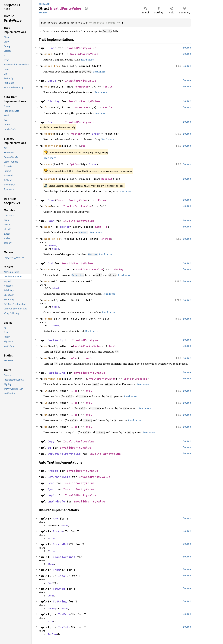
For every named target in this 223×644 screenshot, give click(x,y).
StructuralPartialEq (64, 454)
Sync (51, 489)
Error (52, 122)
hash (48, 227)
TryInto (64, 627)
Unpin (52, 495)
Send (51, 483)
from (48, 206)
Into (61, 576)
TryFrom (64, 614)
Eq (49, 448)
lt (46, 391)
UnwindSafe (56, 501)
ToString (60, 601)
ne (46, 358)
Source (43, 13)
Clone (52, 48)
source (49, 134)
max (47, 281)
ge (46, 427)
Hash (51, 221)
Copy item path (86, 8)
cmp (47, 269)
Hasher (65, 227)
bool (112, 346)
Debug (52, 81)
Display (54, 101)
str (83, 146)
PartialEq (55, 340)
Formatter (82, 87)
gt (46, 415)
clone (48, 54)
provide (50, 179)
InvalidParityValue (81, 48)
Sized (55, 249)
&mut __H (101, 227)
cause (48, 164)
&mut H (106, 239)
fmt (47, 87)
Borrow (58, 531)
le (46, 403)
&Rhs (74, 358)
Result (108, 87)
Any (55, 519)
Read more (87, 60)
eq (46, 346)
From (51, 200)
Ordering (117, 269)
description (53, 146)
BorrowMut (61, 544)
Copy (51, 441)
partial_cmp (53, 379)
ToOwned (59, 589)
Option (76, 134)
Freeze (53, 471)
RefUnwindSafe (59, 477)
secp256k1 (45, 4)
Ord (50, 263)
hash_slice (52, 239)
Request (107, 179)
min (47, 300)
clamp (48, 319)
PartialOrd (56, 373)
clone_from (52, 66)
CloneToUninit (64, 557)
